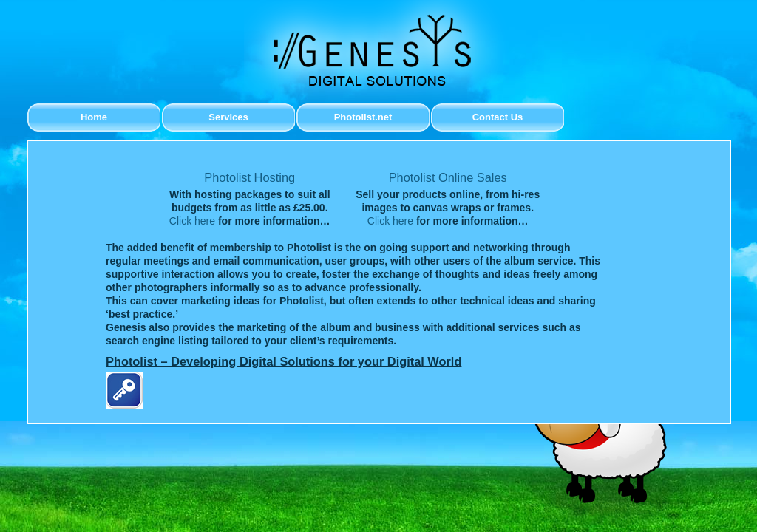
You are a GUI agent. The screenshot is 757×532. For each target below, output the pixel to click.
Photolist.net (363, 117)
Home (94, 117)
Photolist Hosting (249, 177)
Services (228, 117)
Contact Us (498, 117)
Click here (192, 221)
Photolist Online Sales (448, 177)
